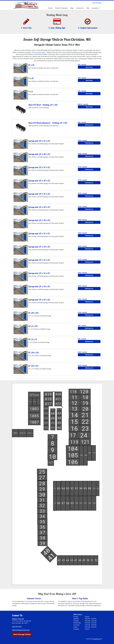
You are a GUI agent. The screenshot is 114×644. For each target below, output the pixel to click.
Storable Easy (97, 639)
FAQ (88, 8)
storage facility (41, 52)
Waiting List (89, 125)
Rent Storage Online (22, 634)
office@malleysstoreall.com (21, 630)
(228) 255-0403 (97, 3)
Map (72, 8)
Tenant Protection (62, 8)
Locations (95, 8)
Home (50, 8)
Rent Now (89, 67)
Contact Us (80, 8)
